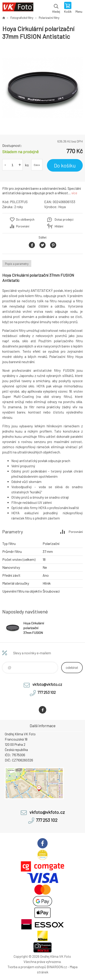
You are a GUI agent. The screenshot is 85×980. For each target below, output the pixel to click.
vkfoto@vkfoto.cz (47, 684)
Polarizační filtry (49, 18)
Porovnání (23, 226)
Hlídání (59, 226)
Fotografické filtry (22, 18)
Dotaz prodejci (64, 219)
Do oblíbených (25, 219)
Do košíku (65, 165)
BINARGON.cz (57, 967)
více (74, 193)
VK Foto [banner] (18, 8)
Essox (37, 165)
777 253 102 (47, 692)
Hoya (62, 207)
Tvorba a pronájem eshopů (27, 967)
